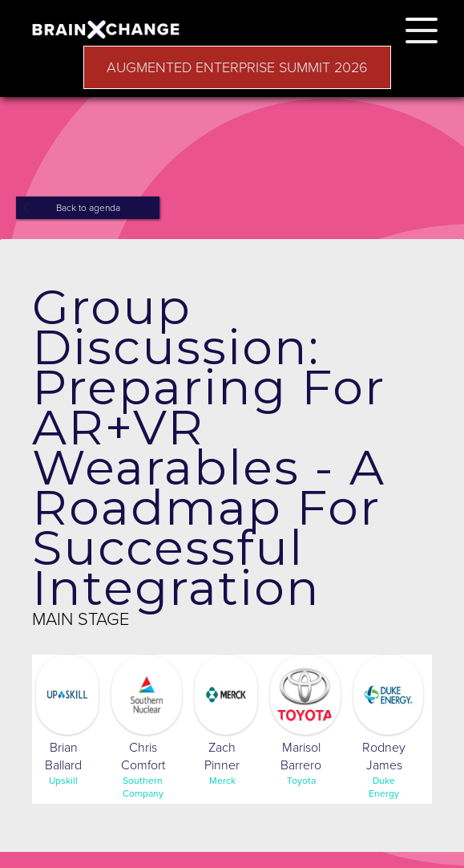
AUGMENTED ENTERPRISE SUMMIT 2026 (237, 67)
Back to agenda (88, 208)
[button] (422, 28)
